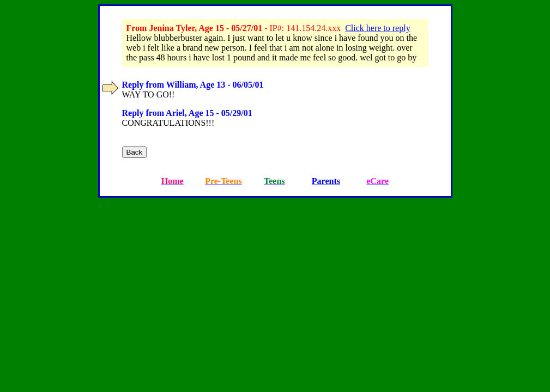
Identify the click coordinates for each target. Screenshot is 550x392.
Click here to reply (378, 28)
